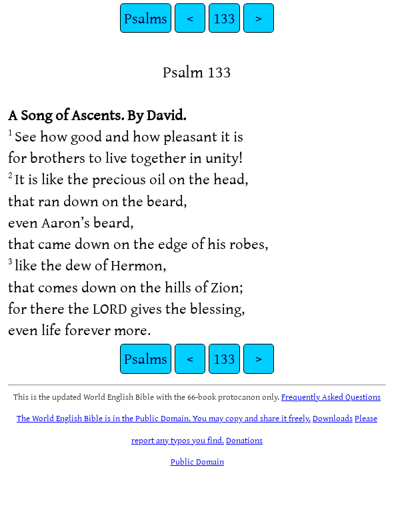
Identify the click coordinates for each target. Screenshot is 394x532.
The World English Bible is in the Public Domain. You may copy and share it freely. (164, 418)
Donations (244, 440)
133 (224, 18)
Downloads (333, 418)
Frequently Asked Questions (331, 396)
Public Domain (197, 461)
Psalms (146, 18)
